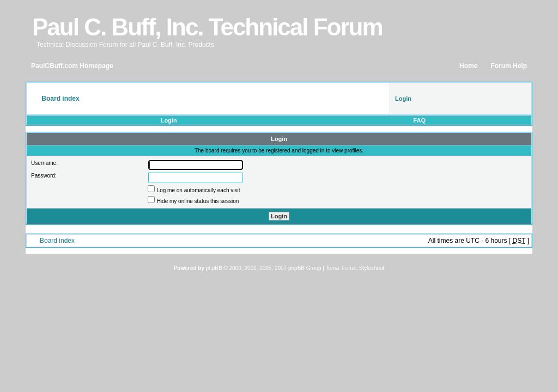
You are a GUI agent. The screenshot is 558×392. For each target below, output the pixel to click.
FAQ (419, 120)
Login (169, 120)
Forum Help (509, 66)
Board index (57, 241)
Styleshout (372, 268)
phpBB (214, 268)
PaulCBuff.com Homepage (72, 66)
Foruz (349, 268)
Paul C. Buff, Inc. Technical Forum (207, 27)
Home (468, 66)
